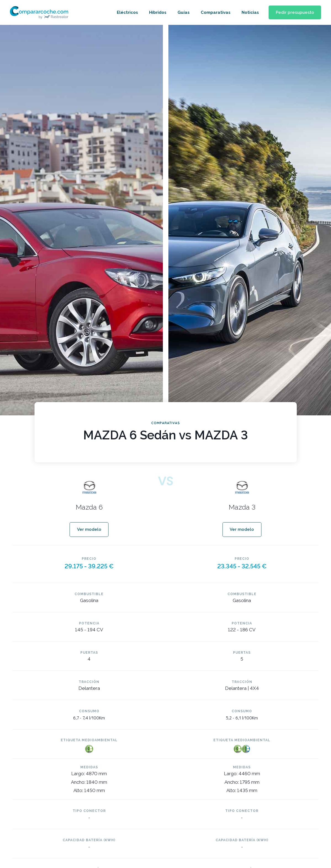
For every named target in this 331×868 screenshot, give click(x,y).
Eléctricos (125, 12)
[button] (294, 13)
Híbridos (155, 12)
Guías (181, 12)
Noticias (248, 12)
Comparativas (213, 12)
